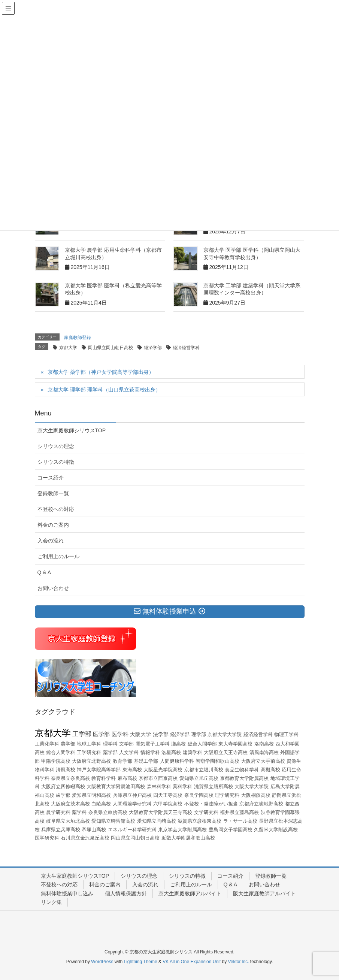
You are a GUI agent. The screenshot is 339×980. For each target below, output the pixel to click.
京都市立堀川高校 (204, 770)
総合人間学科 (61, 752)
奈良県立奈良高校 (70, 778)
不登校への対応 (56, 509)
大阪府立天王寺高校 (226, 752)
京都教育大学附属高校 (244, 778)
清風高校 (66, 770)
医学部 (101, 734)
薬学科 (79, 812)
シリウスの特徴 (56, 462)
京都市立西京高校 (158, 778)
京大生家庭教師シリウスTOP (72, 430)
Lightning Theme (141, 962)
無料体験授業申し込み (67, 893)
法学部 (161, 734)
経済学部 (153, 348)
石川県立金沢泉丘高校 (85, 838)
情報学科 (150, 752)
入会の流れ (51, 541)
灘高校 (178, 744)
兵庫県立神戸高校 (132, 795)
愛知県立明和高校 (91, 795)
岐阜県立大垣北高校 (68, 821)
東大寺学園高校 (235, 744)
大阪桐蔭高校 (256, 795)
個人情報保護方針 (126, 893)
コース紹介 (51, 478)
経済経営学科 (186, 348)
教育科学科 (104, 778)
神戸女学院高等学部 (99, 770)
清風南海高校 (264, 752)
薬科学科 (182, 787)
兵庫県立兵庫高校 (61, 830)
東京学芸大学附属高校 (182, 830)
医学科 (120, 734)
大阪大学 (140, 734)
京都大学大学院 (225, 734)
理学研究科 (227, 795)
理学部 (199, 734)
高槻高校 (270, 770)
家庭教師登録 (78, 338)
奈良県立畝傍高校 (108, 812)
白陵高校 (101, 804)
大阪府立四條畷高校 (63, 787)
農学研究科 (58, 812)
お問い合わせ (53, 588)
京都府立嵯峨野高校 (261, 804)
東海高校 (132, 770)
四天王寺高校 (168, 795)
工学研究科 (89, 752)
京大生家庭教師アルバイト (190, 893)
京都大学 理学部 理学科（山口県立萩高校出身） (104, 390)
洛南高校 (264, 744)
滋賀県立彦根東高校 (199, 821)
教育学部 (122, 761)
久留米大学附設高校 (276, 830)
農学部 (68, 744)
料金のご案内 (53, 525)
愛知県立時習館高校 (113, 821)
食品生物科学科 (242, 770)
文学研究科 (206, 812)
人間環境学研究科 (132, 804)
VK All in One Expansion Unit (192, 962)
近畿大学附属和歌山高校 (188, 838)
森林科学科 (159, 787)
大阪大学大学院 (252, 787)
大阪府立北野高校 (91, 761)
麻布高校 (127, 778)
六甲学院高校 (168, 804)
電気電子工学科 (153, 744)
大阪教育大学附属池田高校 (116, 787)
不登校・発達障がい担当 (211, 804)
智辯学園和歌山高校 (217, 761)
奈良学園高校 (199, 795)
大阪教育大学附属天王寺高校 (161, 812)
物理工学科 (286, 734)
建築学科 (193, 752)
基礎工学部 (146, 761)
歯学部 (63, 795)
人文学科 (129, 752)
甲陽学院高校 (56, 761)
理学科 (110, 744)
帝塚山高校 (94, 830)
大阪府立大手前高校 (263, 761)
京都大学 (68, 348)
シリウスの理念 (56, 446)
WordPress (102, 962)
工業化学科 (47, 744)
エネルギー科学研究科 (132, 830)
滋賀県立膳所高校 (214, 787)
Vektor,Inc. (238, 962)
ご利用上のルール (58, 556)
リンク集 (51, 902)
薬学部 (110, 752)
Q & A (44, 572)
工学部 (82, 734)
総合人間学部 (202, 744)
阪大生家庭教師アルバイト (264, 893)
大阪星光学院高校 (163, 770)
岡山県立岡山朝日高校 (111, 348)
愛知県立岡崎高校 (157, 821)
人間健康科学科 (177, 761)
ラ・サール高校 (240, 821)
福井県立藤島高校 (239, 812)
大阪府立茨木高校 (70, 804)
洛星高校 (171, 752)
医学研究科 (47, 838)
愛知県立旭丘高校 (199, 778)
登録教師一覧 (53, 493)
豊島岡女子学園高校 (231, 830)
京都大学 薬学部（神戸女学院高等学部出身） (101, 372)
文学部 (126, 744)
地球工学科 (89, 744)
